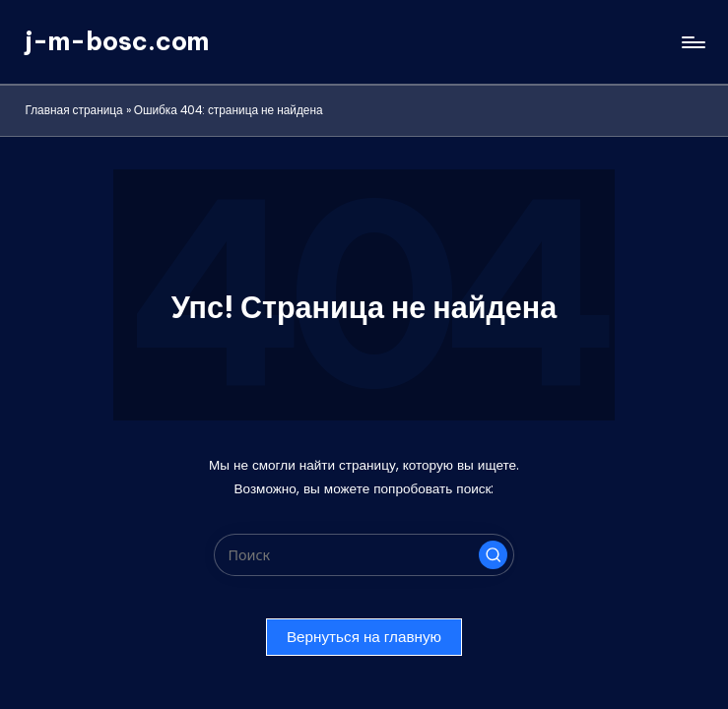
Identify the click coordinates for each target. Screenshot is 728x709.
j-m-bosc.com (117, 41)
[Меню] (692, 42)
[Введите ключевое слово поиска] (364, 555)
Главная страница (73, 110)
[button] (494, 555)
